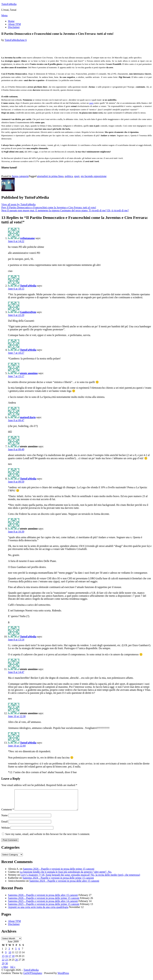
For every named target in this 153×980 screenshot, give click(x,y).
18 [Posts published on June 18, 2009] (13, 960)
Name (4, 819)
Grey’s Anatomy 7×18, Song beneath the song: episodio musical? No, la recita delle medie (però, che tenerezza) (80, 879)
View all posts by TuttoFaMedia (18, 204)
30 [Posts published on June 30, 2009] (6, 967)
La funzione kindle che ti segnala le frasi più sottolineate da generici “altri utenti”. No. (66, 876)
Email (4, 826)
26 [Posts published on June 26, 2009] (16, 964)
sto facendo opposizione (94, 176)
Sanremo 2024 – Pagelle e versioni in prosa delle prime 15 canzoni (58, 882)
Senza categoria (20, 176)
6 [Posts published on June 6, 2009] (19, 953)
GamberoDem (28, 312)
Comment (8, 813)
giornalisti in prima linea (50, 176)
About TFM (14, 24)
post (91, 103)
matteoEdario (28, 417)
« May (5, 971)
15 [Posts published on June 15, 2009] (3, 960)
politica (69, 176)
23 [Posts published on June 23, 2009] (6, 964)
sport (77, 176)
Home (11, 21)
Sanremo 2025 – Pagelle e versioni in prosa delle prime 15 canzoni (44, 908)
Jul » (13, 971)
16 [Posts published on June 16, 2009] (6, 960)
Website (6, 832)
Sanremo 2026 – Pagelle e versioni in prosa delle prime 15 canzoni (59, 873)
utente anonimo (29, 373)
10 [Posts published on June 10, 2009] (10, 956)
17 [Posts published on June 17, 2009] (10, 960)
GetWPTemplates (33, 977)
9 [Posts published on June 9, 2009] (6, 956)
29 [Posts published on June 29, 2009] (3, 967)
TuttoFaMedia (9, 4)
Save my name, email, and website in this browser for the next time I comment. (48, 838)
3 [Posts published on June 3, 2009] (9, 953)
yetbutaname (27, 238)
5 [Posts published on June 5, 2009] (16, 953)
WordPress (63, 977)
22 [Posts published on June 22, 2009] (3, 964)
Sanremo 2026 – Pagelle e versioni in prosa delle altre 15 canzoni (43, 899)
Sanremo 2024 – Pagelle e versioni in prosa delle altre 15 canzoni (64, 885)
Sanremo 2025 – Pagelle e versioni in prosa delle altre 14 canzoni (43, 905)
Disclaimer (14, 27)
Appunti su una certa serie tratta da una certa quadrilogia (38, 911)
